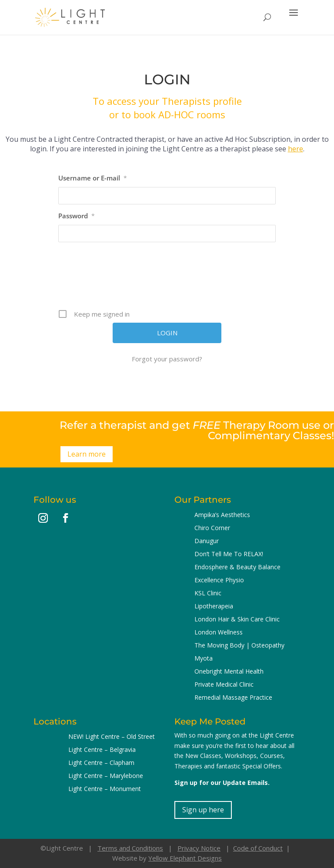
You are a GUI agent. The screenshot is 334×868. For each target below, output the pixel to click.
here (296, 149)
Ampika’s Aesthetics (222, 515)
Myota (204, 659)
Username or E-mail (93, 178)
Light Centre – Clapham (101, 763)
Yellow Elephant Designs (185, 858)
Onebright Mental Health (229, 672)
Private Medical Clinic (224, 685)
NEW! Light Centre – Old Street (112, 737)
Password (77, 216)
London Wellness (219, 633)
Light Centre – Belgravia (102, 750)
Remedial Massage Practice (233, 698)
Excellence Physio (219, 581)
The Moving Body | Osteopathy (239, 646)
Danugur (207, 541)
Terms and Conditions (130, 848)
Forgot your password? (167, 359)
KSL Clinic (208, 594)
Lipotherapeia (214, 607)
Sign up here (203, 810)
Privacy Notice (199, 848)
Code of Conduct (258, 848)
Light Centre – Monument (105, 789)
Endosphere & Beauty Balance (237, 568)
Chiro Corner (212, 528)
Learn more (87, 454)
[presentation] (168, 279)
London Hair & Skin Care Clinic (237, 620)
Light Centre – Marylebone (106, 776)
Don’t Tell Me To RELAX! (229, 554)
